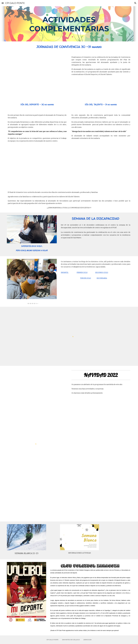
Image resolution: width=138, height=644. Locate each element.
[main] (69, 24)
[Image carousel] (32, 281)
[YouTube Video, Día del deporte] (37, 164)
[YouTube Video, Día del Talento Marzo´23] (101, 164)
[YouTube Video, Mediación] (37, 76)
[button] (3, 3)
